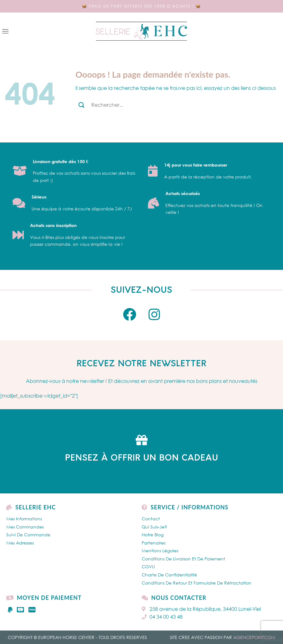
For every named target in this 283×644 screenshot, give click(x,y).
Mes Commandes (25, 527)
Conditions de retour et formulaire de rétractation (197, 583)
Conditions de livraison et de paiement (183, 559)
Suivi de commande (28, 535)
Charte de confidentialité (169, 575)
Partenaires (154, 543)
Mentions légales (160, 551)
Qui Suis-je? (154, 527)
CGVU (148, 567)
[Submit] (81, 105)
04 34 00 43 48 (162, 617)
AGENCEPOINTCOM (254, 637)
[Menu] (5, 31)
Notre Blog (153, 535)
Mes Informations (24, 519)
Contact (151, 519)
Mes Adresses (20, 543)
